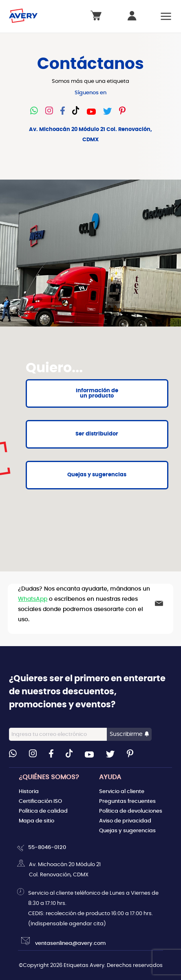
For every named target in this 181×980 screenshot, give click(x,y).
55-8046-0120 (47, 848)
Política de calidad (43, 811)
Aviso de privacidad (125, 821)
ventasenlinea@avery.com (64, 942)
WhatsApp (33, 599)
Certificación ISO (40, 801)
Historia (29, 791)
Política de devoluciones (131, 811)
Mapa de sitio (36, 821)
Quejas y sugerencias (127, 831)
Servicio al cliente (122, 791)
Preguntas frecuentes (127, 801)
